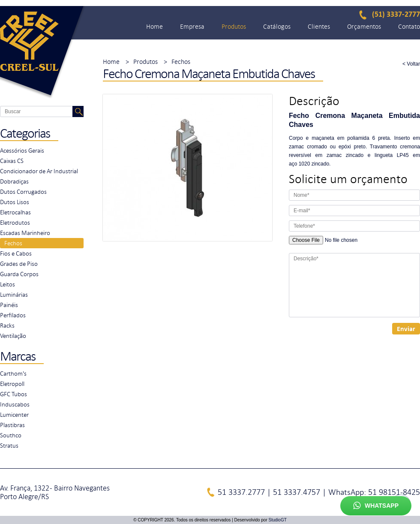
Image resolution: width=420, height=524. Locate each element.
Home (154, 27)
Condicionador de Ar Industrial (39, 171)
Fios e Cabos (16, 253)
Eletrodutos (15, 223)
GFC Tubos (13, 394)
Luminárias (14, 295)
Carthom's (13, 373)
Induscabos (15, 404)
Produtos (234, 27)
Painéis (9, 305)
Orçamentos (364, 27)
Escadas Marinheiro (25, 233)
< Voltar (411, 64)
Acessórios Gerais (22, 151)
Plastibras (12, 425)
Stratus (9, 446)
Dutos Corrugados (23, 192)
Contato (409, 27)
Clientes (319, 27)
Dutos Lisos (15, 202)
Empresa (192, 27)
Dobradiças (14, 181)
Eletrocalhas (15, 212)
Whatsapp (376, 506)
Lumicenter (14, 415)
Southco (11, 435)
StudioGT (278, 520)
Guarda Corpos (19, 274)
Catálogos (277, 27)
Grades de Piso (19, 264)
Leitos (7, 284)
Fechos (13, 243)
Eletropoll (12, 384)
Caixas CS (12, 161)
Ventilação (13, 336)
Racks (7, 325)
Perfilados (13, 315)
